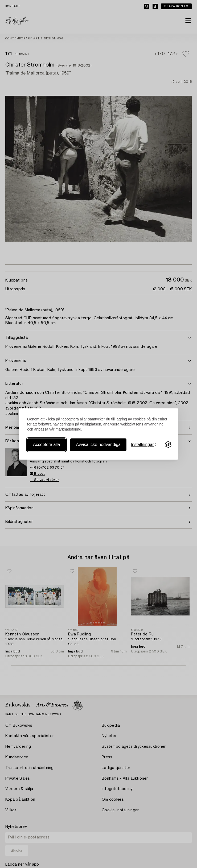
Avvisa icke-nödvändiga (98, 445)
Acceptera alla (46, 445)
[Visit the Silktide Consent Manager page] (168, 445)
